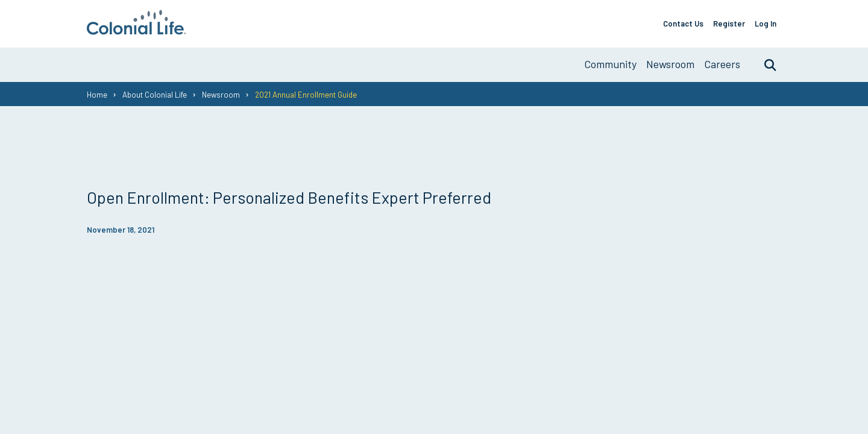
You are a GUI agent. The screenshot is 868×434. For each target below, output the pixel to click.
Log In (766, 24)
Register (729, 24)
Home (97, 95)
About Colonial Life (155, 95)
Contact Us (683, 24)
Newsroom (670, 64)
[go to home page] (137, 31)
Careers (722, 64)
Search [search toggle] (764, 64)
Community (610, 64)
